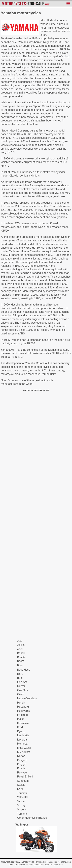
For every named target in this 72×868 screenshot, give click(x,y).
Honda (21, 703)
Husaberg (23, 707)
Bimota (21, 657)
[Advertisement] (36, 516)
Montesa (22, 744)
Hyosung (23, 715)
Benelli (21, 653)
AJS (20, 641)
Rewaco (22, 773)
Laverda (22, 740)
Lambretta (23, 735)
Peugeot (22, 760)
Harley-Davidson (27, 698)
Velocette (23, 797)
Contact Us (39, 865)
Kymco (21, 731)
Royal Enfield (25, 777)
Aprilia (21, 645)
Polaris (21, 768)
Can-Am (22, 682)
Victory (21, 805)
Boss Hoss (24, 670)
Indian (21, 719)
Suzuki (21, 785)
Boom (21, 665)
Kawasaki (23, 723)
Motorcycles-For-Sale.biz (34, 862)
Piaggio (22, 764)
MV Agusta (24, 752)
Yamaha (22, 814)
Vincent (22, 810)
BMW (21, 661)
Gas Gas (23, 690)
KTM (20, 727)
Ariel (20, 649)
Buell (20, 678)
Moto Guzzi (24, 748)
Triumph (22, 793)
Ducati (21, 686)
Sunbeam (23, 781)
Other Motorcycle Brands (32, 818)
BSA (20, 674)
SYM (20, 789)
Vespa (21, 801)
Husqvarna (24, 711)
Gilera (21, 694)
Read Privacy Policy (54, 865)
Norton (21, 756)
